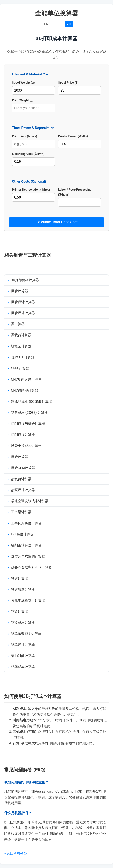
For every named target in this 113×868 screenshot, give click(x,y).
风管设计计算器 (23, 302)
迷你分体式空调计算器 (28, 556)
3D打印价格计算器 (25, 280)
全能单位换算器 (57, 13)
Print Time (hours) (24, 136)
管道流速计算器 (23, 590)
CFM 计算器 (20, 368)
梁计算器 (18, 324)
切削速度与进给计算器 (28, 424)
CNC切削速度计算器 (26, 379)
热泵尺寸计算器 (23, 490)
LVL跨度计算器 (22, 534)
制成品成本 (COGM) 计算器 (32, 402)
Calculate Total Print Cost (56, 222)
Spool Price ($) (68, 83)
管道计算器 (20, 578)
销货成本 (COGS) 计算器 (29, 413)
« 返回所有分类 (16, 853)
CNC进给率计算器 (25, 390)
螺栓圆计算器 (21, 346)
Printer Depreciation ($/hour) (32, 190)
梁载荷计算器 (21, 335)
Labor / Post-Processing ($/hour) (75, 192)
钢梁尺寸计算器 (23, 645)
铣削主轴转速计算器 (26, 545)
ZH (69, 24)
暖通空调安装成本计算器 (30, 501)
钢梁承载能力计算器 (26, 634)
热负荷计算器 (21, 479)
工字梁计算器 (21, 512)
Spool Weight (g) (23, 83)
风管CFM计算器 (23, 468)
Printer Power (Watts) (73, 136)
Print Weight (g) (23, 100)
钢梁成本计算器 (23, 623)
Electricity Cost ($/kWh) (28, 154)
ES (58, 24)
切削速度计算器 (23, 435)
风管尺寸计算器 (23, 313)
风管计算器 (20, 291)
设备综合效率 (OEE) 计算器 (31, 567)
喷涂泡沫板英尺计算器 (28, 601)
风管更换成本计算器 (26, 446)
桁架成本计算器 (23, 667)
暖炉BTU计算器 (23, 357)
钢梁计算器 (20, 612)
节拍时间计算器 (23, 656)
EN (47, 24)
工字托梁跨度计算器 (26, 523)
